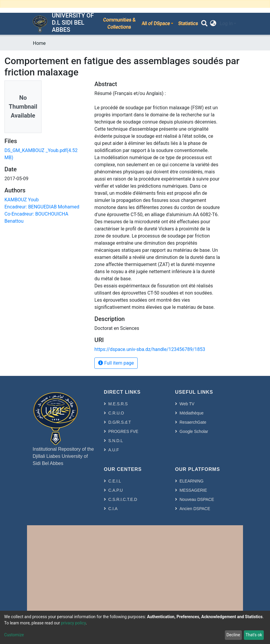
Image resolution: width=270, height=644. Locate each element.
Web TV (187, 404)
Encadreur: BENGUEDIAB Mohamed (42, 207)
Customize (14, 635)
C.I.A (113, 509)
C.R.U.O (116, 413)
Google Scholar (194, 431)
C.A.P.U (116, 490)
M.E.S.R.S (118, 404)
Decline (233, 635)
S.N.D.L (116, 441)
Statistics (188, 24)
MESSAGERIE (193, 490)
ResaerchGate (193, 422)
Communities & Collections (119, 24)
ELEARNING (192, 481)
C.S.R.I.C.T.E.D (123, 499)
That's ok (254, 635)
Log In (226, 24)
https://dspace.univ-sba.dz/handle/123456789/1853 (150, 349)
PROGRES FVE (123, 431)
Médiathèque (192, 413)
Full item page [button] (116, 363)
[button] (213, 24)
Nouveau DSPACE (197, 499)
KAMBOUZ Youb (22, 200)
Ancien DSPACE (195, 509)
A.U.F (114, 450)
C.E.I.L (115, 481)
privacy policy (73, 623)
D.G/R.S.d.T (120, 422)
